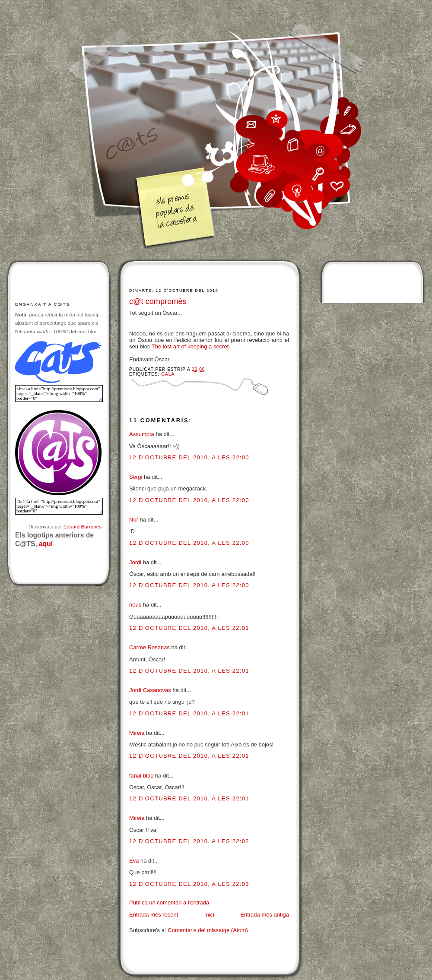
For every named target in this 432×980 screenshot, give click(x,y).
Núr (134, 520)
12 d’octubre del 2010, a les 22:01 (189, 628)
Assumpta (142, 434)
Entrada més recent (154, 915)
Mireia (137, 733)
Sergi (136, 477)
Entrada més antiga (265, 915)
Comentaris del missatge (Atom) (208, 930)
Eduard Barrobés (83, 526)
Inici (209, 915)
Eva (134, 861)
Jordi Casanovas (150, 690)
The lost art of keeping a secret (190, 346)
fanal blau (141, 776)
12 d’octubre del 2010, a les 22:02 (189, 841)
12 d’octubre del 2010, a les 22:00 (189, 457)
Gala (168, 374)
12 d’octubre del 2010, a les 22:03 (189, 884)
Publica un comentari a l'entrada (169, 903)
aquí (46, 544)
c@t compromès (158, 301)
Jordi (135, 562)
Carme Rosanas (149, 647)
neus (135, 605)
